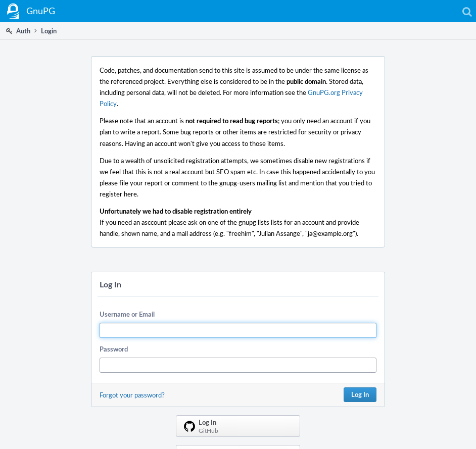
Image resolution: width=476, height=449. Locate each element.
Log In (360, 394)
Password (114, 349)
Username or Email (127, 314)
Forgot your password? (132, 395)
